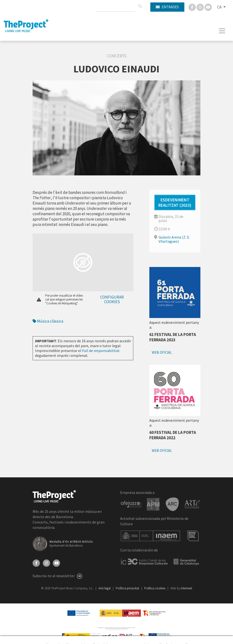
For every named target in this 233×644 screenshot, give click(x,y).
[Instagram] (201, 7)
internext (186, 588)
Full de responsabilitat (101, 351)
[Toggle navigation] (222, 31)
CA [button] (220, 7)
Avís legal (105, 588)
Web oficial (162, 352)
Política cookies (155, 588)
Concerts (117, 56)
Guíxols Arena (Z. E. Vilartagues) (174, 239)
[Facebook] (193, 7)
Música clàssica (48, 321)
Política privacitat (128, 588)
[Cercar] (140, 6)
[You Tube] (208, 7)
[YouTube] (56, 563)
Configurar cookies (112, 299)
